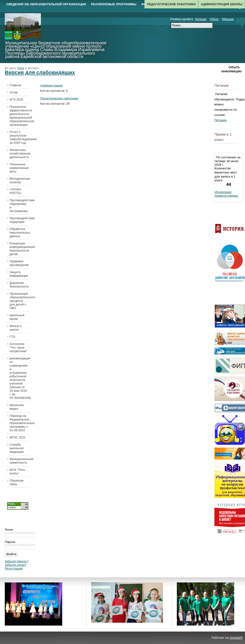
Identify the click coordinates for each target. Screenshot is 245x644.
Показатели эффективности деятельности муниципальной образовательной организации (19, 116)
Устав (14, 92)
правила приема (227, 196)
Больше (201, 19)
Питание (220, 120)
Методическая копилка (19, 180)
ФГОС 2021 (18, 437)
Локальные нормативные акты (19, 168)
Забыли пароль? (17, 561)
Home (21, 68)
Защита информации (19, 274)
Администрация (51, 85)
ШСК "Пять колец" (17, 471)
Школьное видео (17, 407)
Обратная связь (17, 482)
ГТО (12, 337)
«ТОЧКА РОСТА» (16, 191)
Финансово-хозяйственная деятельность (19, 153)
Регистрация (14, 568)
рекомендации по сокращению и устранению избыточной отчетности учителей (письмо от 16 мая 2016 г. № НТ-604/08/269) (19, 378)
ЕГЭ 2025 (16, 100)
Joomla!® (236, 638)
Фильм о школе (16, 328)
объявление (223, 192)
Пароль (10, 542)
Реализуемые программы (114, 4)
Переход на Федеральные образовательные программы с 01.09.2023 (19, 423)
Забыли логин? (16, 565)
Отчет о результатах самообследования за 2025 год (19, 137)
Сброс (214, 19)
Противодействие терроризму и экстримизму (19, 206)
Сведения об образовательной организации (46, 4)
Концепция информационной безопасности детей (19, 249)
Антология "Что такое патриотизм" (18, 348)
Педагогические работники (171, 4)
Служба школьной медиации (17, 448)
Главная (15, 85)
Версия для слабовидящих (40, 72)
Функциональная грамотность (19, 461)
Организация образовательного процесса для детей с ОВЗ (19, 301)
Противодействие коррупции (19, 220)
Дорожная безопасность (19, 285)
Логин (9, 530)
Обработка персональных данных (19, 233)
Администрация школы (222, 4)
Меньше (228, 19)
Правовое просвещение (19, 263)
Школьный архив (17, 317)
